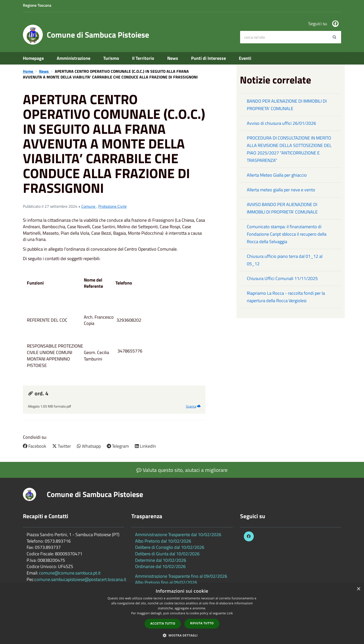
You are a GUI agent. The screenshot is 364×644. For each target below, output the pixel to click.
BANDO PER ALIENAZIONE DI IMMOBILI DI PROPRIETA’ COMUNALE (287, 105)
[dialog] (182, 614)
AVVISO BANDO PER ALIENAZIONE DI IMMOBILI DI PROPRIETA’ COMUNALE (282, 208)
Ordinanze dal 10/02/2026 (160, 566)
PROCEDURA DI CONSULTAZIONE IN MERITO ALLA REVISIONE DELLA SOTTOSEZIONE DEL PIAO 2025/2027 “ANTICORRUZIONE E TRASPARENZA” (289, 149)
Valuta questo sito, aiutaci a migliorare (182, 470)
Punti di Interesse (208, 58)
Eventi (245, 58)
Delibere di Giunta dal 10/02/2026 (167, 554)
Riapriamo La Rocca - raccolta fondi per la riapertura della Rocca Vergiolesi (286, 297)
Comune (89, 206)
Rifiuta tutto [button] (202, 623)
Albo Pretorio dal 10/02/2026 (163, 541)
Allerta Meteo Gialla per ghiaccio (277, 175)
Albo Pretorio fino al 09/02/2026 (166, 582)
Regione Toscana (37, 5)
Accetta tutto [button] (163, 623)
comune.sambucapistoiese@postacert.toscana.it (80, 579)
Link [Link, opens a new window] (230, 613)
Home (28, 71)
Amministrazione (74, 58)
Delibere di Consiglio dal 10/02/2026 (170, 547)
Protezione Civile (112, 206)
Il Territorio (143, 58)
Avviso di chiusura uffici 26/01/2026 (281, 123)
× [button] (358, 589)
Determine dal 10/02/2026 (161, 560)
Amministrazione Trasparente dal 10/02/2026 (178, 535)
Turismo (111, 58)
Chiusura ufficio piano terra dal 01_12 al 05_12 (285, 260)
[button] (182, 635)
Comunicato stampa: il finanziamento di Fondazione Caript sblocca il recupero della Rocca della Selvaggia (287, 234)
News (173, 58)
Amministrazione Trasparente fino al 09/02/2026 (181, 576)
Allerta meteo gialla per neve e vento (281, 190)
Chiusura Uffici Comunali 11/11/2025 (282, 278)
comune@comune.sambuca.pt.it (70, 573)
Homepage (33, 58)
